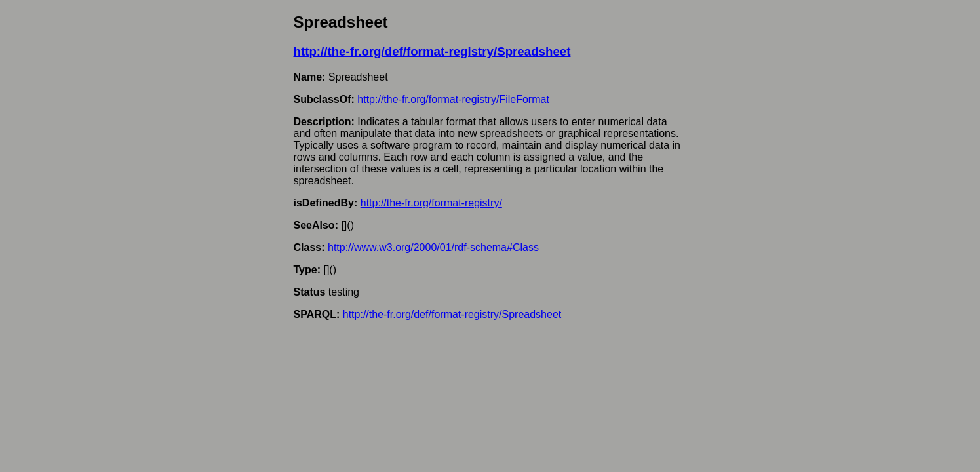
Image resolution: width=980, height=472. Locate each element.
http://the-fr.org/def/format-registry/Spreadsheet (432, 51)
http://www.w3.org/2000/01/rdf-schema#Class (433, 247)
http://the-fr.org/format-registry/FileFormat (453, 99)
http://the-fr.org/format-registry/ (431, 203)
